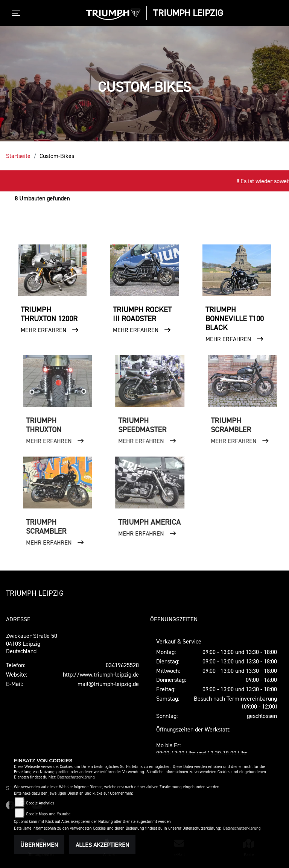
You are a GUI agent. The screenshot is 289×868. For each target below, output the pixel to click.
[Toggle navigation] (18, 13)
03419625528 (122, 665)
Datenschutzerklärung (76, 777)
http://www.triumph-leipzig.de (101, 674)
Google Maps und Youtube (48, 814)
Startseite (18, 156)
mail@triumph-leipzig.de (108, 684)
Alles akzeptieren (102, 845)
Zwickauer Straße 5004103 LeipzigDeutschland (32, 643)
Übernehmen (39, 845)
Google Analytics (40, 803)
